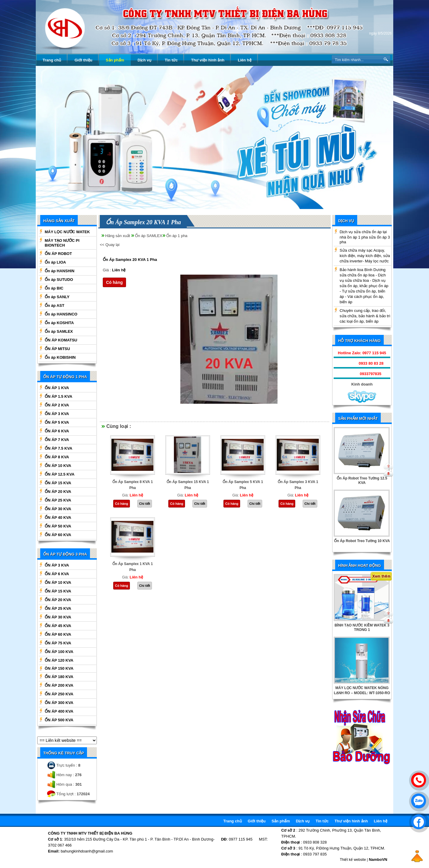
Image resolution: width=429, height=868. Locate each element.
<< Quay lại (110, 245)
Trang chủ (52, 60)
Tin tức (171, 60)
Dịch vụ (144, 60)
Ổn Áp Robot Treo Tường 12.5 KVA (362, 481)
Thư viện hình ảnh (208, 60)
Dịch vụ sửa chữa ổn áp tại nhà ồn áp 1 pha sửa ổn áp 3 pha (365, 237)
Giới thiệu (83, 60)
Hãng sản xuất (118, 236)
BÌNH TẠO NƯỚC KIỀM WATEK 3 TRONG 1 (362, 628)
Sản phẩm (115, 60)
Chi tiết (145, 504)
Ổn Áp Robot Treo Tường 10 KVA (362, 541)
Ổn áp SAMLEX (149, 236)
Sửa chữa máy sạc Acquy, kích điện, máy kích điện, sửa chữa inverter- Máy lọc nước (365, 256)
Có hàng (114, 282)
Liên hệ (244, 60)
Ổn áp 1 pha (177, 236)
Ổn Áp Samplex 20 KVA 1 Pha (130, 260)
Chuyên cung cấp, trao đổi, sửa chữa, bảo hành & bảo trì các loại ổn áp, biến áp (365, 316)
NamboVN (378, 860)
